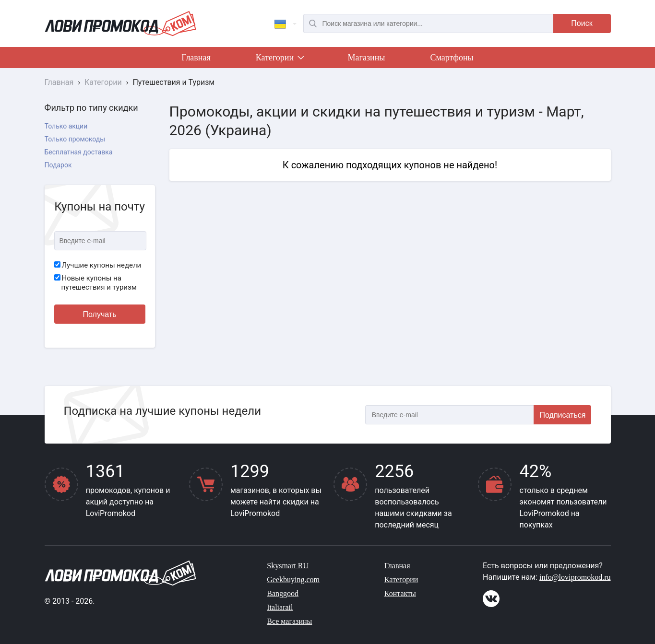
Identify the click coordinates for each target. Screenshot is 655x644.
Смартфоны (452, 58)
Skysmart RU (288, 566)
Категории (279, 59)
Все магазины (289, 621)
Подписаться (563, 415)
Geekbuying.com (293, 580)
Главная (196, 58)
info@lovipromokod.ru (575, 577)
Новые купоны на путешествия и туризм (95, 283)
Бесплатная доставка (79, 152)
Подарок (58, 165)
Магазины (367, 58)
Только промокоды (75, 139)
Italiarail (280, 607)
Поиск (582, 23)
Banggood (283, 593)
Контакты (400, 593)
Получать (100, 314)
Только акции (66, 126)
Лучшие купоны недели (98, 265)
